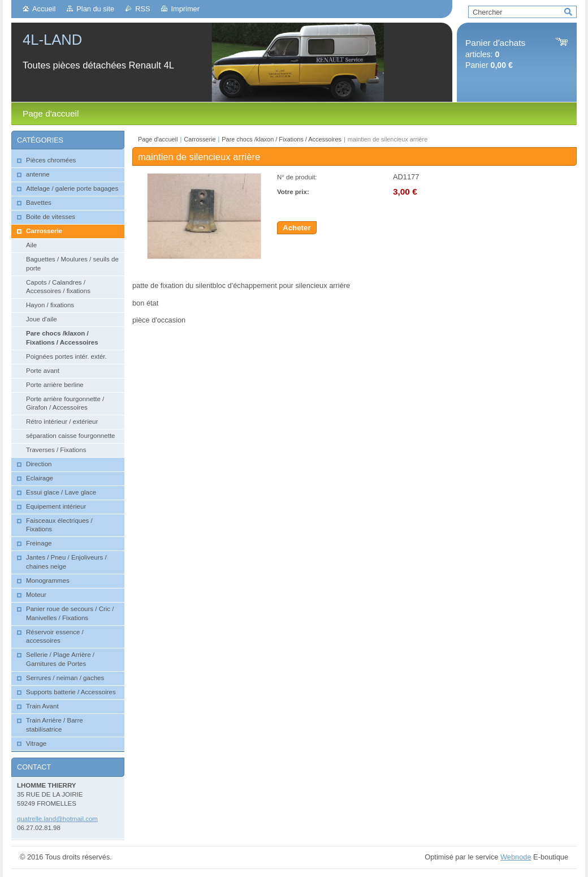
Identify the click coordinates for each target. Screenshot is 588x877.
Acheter (297, 228)
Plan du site (95, 9)
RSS (142, 9)
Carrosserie (200, 139)
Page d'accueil (158, 139)
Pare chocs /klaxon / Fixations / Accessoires (282, 139)
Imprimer (185, 9)
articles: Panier (495, 54)
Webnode (516, 857)
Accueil (44, 9)
